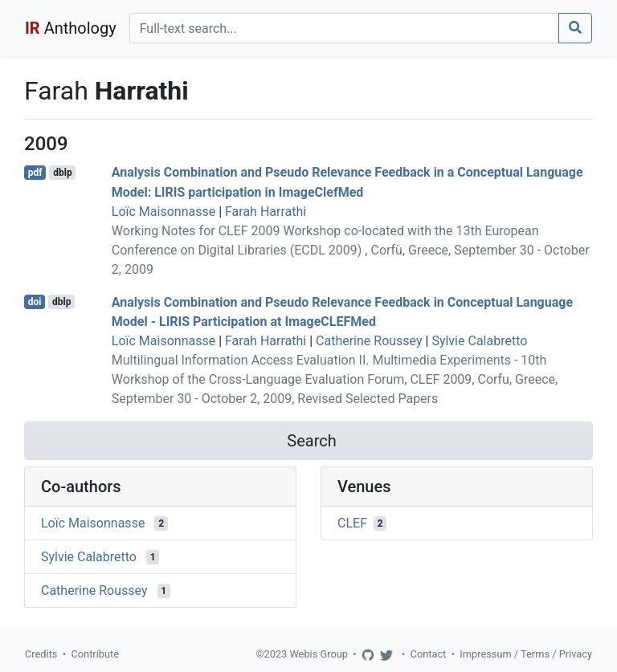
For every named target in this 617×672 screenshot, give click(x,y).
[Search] (344, 28)
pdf (35, 173)
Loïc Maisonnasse (163, 212)
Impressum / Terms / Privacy (526, 654)
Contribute (95, 654)
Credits (41, 654)
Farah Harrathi (266, 212)
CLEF (352, 523)
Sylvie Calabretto (479, 341)
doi (35, 302)
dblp (62, 173)
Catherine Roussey (369, 341)
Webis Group (319, 654)
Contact (429, 654)
